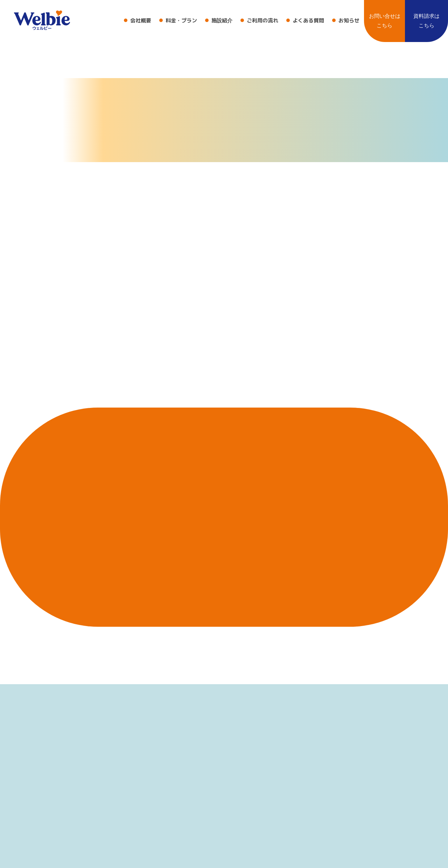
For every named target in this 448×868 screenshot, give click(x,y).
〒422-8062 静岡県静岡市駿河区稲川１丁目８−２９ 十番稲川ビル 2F (92, 860)
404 (430, 207)
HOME (408, 207)
